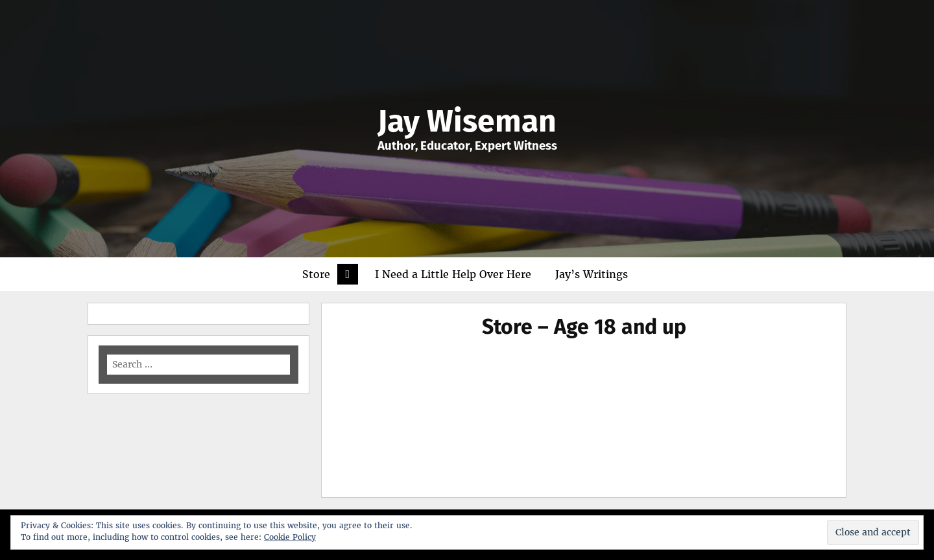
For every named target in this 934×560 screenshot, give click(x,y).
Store (316, 274)
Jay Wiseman (467, 121)
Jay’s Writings (592, 274)
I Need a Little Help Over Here (453, 274)
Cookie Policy (290, 537)
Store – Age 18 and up (584, 327)
